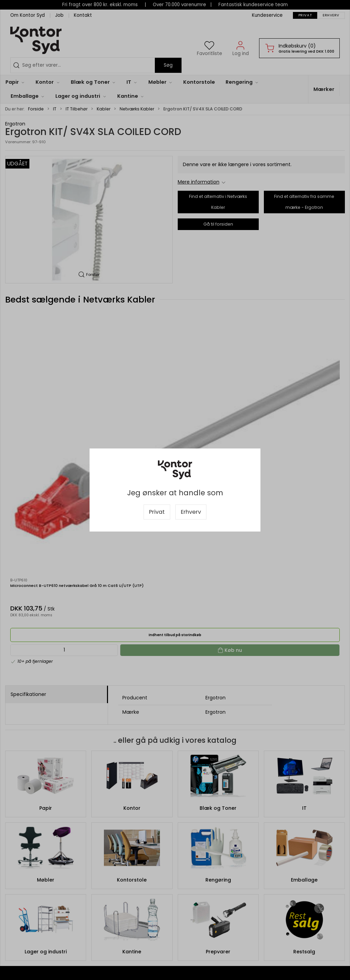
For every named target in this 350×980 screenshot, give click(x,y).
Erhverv (191, 512)
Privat (157, 512)
